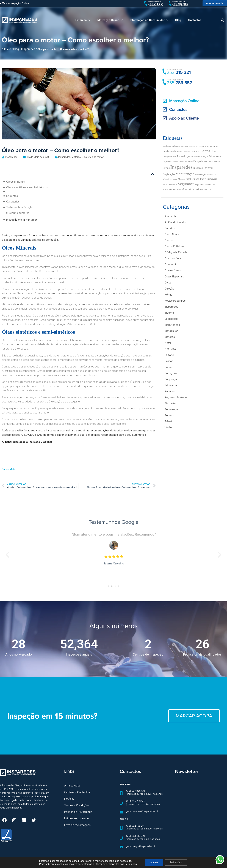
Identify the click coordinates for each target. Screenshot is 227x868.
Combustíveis (173, 258)
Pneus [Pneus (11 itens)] (203, 179)
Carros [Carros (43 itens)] (205, 151)
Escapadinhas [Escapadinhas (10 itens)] (200, 161)
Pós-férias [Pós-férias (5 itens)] (173, 185)
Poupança (171, 379)
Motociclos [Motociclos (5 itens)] (167, 179)
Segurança (171, 409)
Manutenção (172, 325)
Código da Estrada (176, 252)
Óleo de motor (96, 157)
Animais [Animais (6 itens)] (184, 146)
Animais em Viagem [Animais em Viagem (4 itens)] (196, 146)
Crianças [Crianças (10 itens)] (204, 157)
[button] (222, 20)
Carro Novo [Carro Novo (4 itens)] (196, 151)
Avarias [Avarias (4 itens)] (179, 151)
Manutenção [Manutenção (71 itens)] (185, 174)
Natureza (170, 349)
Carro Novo (172, 234)
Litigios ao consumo (77, 812)
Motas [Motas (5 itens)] (214, 174)
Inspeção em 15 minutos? (22, 213)
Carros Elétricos (174, 246)
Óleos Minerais (15, 182)
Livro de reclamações (77, 818)
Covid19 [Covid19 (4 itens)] (196, 157)
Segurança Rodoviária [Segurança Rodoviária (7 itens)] (205, 185)
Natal (168, 343)
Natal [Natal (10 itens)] (188, 179)
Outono (169, 355)
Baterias (170, 228)
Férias (168, 295)
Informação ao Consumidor (149, 20)
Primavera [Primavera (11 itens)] (212, 179)
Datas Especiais (174, 276)
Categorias (13, 202)
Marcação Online (110, 20)
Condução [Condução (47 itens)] (184, 156)
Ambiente (171, 216)
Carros (169, 240)
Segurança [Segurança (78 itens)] (186, 184)
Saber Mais (9, 462)
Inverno (169, 313)
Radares (170, 391)
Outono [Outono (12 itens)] (195, 179)
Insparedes (28, 49)
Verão (168, 427)
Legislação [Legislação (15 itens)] (169, 174)
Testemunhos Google (19, 207)
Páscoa (169, 361)
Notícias (69, 792)
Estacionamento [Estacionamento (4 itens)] (214, 161)
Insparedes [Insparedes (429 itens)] (181, 167)
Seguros (170, 415)
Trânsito (169, 421)
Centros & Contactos (77, 785)
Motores (76, 157)
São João (170, 403)
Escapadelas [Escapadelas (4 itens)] (188, 161)
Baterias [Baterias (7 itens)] (186, 151)
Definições (176, 862)
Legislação (171, 319)
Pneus (168, 367)
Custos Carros (173, 270)
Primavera (171, 385)
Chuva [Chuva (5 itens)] (213, 151)
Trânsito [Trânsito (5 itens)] (185, 189)
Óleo (84, 157)
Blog (178, 20)
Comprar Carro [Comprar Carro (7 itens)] (170, 157)
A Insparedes (72, 779)
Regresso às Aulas (176, 397)
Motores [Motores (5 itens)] (181, 179)
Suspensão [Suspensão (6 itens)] (167, 189)
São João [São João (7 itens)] (177, 189)
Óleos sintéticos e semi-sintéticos (27, 187)
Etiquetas (12, 196)
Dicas (168, 282)
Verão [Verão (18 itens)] (192, 189)
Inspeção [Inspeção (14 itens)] (198, 168)
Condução (171, 264)
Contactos (195, 20)
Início (8, 49)
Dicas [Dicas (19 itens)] (212, 156)
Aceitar (154, 862)
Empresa (83, 20)
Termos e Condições (77, 798)
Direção (169, 289)
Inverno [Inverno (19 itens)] (208, 168)
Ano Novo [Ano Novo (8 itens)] (210, 146)
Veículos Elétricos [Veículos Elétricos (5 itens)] (204, 189)
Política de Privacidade (78, 805)
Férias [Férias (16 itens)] (166, 168)
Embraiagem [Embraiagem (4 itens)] (178, 161)
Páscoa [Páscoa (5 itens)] (166, 185)
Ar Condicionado (175, 222)
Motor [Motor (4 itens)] (175, 179)
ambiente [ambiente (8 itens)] (176, 146)
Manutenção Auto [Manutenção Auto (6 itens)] (203, 174)
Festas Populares (175, 301)
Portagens (171, 373)
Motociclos (171, 331)
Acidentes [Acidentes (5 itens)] (167, 146)
